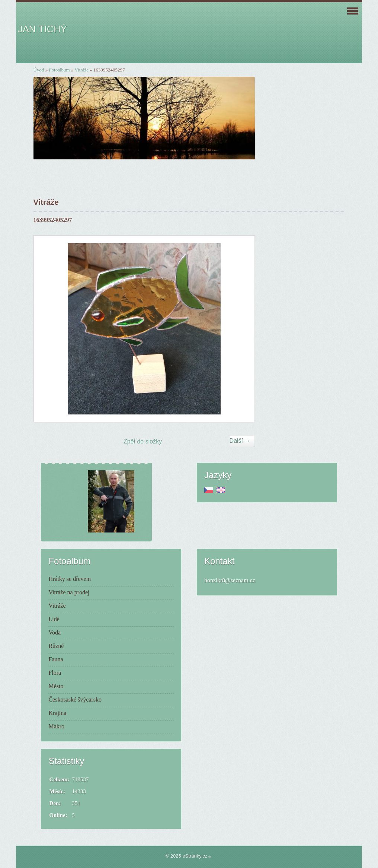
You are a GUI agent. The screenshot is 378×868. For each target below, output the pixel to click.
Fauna (56, 659)
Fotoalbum (59, 70)
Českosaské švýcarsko (75, 700)
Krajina (57, 713)
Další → (240, 441)
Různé (56, 646)
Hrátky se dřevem (70, 579)
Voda (55, 632)
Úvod (39, 70)
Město (56, 686)
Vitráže (82, 70)
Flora (55, 673)
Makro (56, 726)
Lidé (54, 619)
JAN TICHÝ (42, 29)
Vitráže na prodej (69, 592)
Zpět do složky (143, 441)
